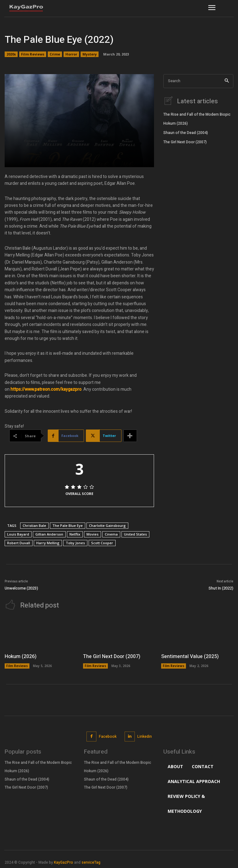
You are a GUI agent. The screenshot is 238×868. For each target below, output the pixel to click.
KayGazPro (64, 862)
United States (135, 534)
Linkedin (145, 736)
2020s (11, 54)
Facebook (108, 736)
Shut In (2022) (221, 588)
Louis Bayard (18, 534)
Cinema (111, 534)
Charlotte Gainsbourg (107, 525)
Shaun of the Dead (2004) (186, 132)
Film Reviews (33, 54)
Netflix (75, 534)
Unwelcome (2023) (21, 588)
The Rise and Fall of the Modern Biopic (197, 114)
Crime (55, 54)
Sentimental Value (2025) (190, 656)
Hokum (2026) (176, 123)
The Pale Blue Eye (68, 525)
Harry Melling (48, 543)
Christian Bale (34, 525)
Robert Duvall (19, 543)
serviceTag (91, 862)
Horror (71, 54)
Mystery (90, 54)
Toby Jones (75, 543)
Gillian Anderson (49, 534)
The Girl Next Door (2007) (185, 141)
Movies (93, 534)
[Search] (227, 81)
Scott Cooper (102, 543)
